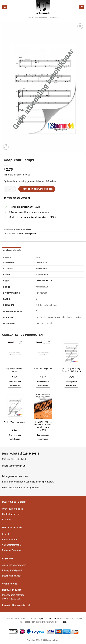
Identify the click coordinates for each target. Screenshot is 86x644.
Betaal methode (10, 540)
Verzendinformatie (11, 545)
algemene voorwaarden (49, 619)
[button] (17, 198)
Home (30, 17)
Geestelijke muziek (44, 281)
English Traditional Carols (15, 422)
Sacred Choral (42, 275)
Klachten (7, 520)
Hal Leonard (41, 269)
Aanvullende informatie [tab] (12, 250)
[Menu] (5, 7)
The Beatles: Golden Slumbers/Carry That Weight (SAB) (43, 425)
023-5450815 (31, 454)
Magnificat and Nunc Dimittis (15, 370)
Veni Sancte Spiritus (43, 369)
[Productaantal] (10, 189)
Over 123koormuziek (12, 509)
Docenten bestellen (12, 576)
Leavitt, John (42, 262)
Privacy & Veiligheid (12, 570)
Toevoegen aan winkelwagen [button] (15, 384)
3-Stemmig (54, 17)
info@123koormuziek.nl (14, 466)
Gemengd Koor (41, 17)
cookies (63, 622)
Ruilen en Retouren (12, 550)
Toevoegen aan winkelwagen (37, 189)
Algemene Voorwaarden (14, 565)
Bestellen (7, 534)
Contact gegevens (11, 514)
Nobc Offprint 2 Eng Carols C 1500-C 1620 (71, 370)
